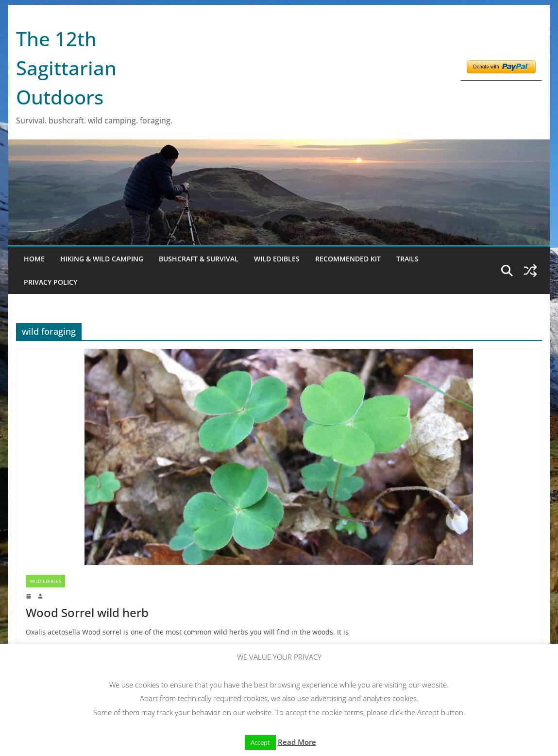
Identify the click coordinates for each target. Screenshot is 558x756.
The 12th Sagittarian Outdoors (66, 68)
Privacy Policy (51, 282)
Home (34, 259)
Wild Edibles (277, 259)
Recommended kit (348, 259)
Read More (297, 742)
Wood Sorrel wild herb (87, 612)
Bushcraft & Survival (199, 259)
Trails (407, 259)
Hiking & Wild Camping (102, 259)
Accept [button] (260, 742)
